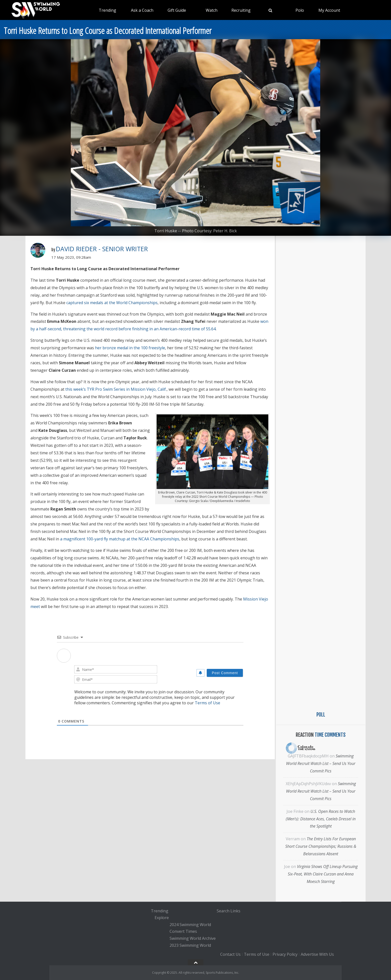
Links (235, 911)
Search (223, 911)
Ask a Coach (142, 10)
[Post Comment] (225, 673)
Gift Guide (177, 10)
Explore (162, 918)
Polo (300, 10)
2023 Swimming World (190, 945)
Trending (107, 10)
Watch (212, 10)
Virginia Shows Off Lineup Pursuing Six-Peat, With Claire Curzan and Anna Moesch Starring (323, 874)
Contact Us (230, 954)
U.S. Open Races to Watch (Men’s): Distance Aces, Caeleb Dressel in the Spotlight (321, 819)
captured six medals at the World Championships (112, 303)
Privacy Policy (285, 954)
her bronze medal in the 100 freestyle (130, 348)
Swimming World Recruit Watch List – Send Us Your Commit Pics (321, 763)
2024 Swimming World (190, 925)
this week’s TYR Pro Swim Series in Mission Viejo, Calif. (116, 389)
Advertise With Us (317, 954)
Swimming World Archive (193, 938)
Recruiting (241, 10)
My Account (329, 10)
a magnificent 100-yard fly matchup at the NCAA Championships (120, 539)
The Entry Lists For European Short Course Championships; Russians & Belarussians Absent (321, 846)
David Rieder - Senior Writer (102, 249)
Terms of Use (207, 703)
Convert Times (183, 932)
